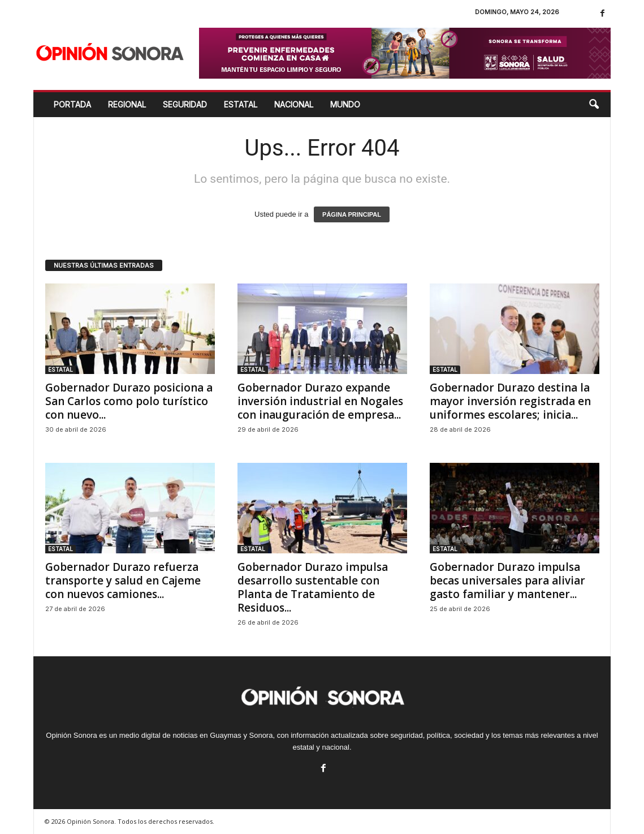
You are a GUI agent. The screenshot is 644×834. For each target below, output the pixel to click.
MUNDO (345, 104)
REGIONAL (127, 104)
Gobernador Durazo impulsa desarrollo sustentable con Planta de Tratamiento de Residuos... (313, 587)
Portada (72, 104)
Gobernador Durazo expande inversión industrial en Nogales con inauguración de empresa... (320, 401)
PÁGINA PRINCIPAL (352, 214)
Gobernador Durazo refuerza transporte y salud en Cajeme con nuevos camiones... (123, 581)
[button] (594, 105)
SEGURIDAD (185, 104)
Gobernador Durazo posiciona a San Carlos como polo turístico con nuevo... (129, 401)
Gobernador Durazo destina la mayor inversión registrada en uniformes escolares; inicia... (510, 401)
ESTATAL (241, 104)
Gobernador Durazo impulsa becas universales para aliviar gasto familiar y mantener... (507, 581)
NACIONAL (294, 104)
